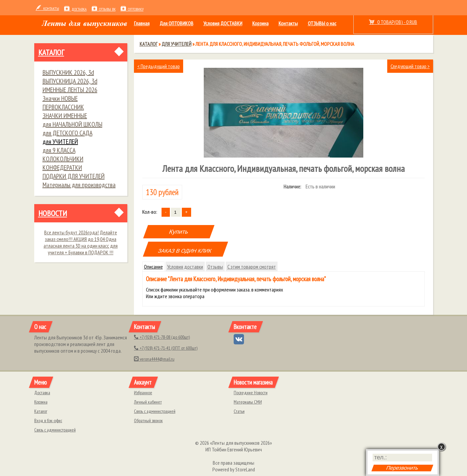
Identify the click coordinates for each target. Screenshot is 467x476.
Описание (153, 267)
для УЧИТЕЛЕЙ (60, 142)
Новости (53, 213)
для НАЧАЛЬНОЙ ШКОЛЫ (72, 124)
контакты (48, 8)
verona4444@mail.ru (154, 359)
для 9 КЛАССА (59, 150)
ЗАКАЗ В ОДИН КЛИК (185, 251)
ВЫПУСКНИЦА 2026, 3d (70, 81)
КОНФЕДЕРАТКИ (62, 168)
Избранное (143, 393)
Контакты (288, 23)
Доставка (75, 9)
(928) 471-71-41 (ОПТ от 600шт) (166, 348)
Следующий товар (410, 66)
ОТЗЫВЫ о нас (322, 23)
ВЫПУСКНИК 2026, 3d (68, 72)
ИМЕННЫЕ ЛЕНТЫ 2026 (70, 90)
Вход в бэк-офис (48, 420)
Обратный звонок (148, 420)
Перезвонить (402, 468)
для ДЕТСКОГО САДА (67, 133)
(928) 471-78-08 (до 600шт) (162, 337)
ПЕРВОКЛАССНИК (63, 107)
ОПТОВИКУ (132, 9)
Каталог (51, 52)
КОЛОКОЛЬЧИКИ (63, 159)
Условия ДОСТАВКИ (223, 23)
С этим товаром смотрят (252, 267)
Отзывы (215, 267)
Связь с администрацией (55, 430)
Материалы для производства (79, 185)
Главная (142, 23)
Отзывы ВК (104, 9)
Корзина (260, 23)
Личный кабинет (148, 402)
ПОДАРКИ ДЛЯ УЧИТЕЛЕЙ (74, 176)
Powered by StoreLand (234, 469)
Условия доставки (185, 267)
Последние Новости (251, 393)
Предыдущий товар (159, 66)
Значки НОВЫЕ (60, 98)
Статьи (239, 411)
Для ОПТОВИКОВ (176, 23)
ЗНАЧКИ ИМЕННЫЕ (65, 116)
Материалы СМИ (248, 402)
